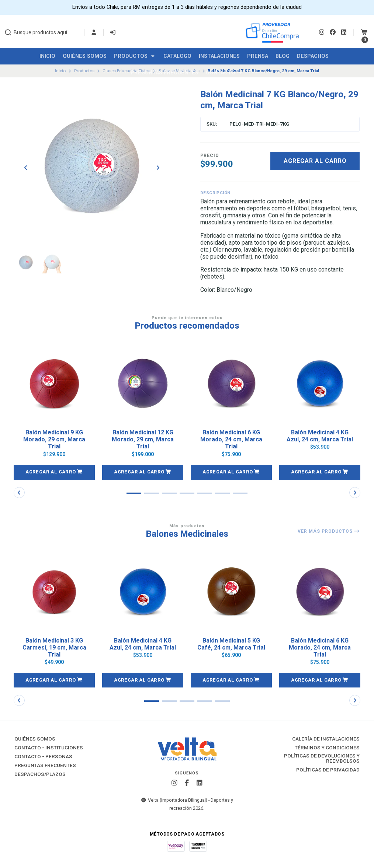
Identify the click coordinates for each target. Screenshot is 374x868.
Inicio (47, 56)
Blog (283, 56)
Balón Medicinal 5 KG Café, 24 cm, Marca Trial (231, 644)
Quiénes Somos (85, 56)
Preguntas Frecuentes (165, 73)
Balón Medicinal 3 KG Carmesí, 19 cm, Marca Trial (54, 647)
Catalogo (177, 56)
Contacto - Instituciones (49, 748)
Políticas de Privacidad (328, 770)
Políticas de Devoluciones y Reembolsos (322, 758)
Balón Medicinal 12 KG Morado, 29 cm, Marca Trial (143, 439)
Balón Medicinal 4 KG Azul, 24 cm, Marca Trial (320, 436)
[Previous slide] (26, 168)
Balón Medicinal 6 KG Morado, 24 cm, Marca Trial (231, 439)
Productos (135, 56)
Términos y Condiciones (327, 748)
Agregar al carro (315, 161)
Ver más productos (329, 531)
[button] (54, 472)
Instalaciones (219, 56)
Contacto (225, 73)
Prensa (258, 56)
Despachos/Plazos (40, 774)
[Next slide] (158, 168)
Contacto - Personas (43, 757)
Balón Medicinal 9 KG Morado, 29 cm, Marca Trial (54, 439)
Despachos (313, 56)
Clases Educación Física (126, 71)
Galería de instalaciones (326, 739)
